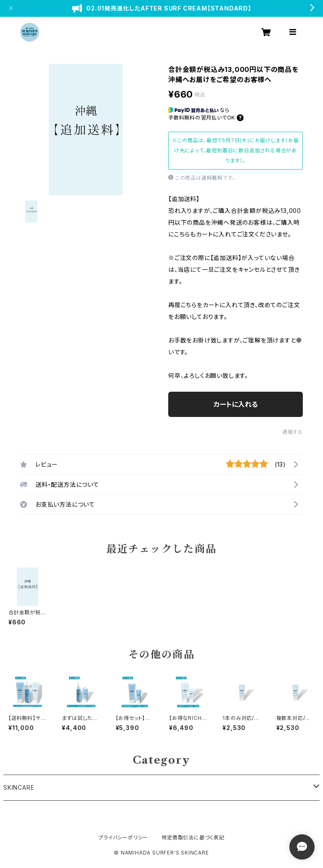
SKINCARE (19, 787)
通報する (293, 432)
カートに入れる (236, 404)
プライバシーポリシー (123, 837)
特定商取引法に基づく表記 (193, 837)
